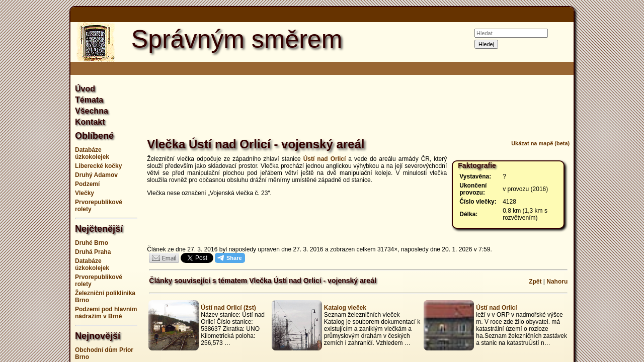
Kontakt (90, 122)
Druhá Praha (93, 252)
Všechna (92, 111)
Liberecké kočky (98, 166)
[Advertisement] (614, 181)
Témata (89, 100)
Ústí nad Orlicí (325, 159)
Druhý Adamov (96, 175)
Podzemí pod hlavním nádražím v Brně (106, 313)
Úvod (85, 89)
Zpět (535, 282)
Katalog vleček (345, 308)
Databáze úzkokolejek (92, 153)
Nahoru (557, 282)
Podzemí (87, 184)
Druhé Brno (92, 243)
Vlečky (85, 193)
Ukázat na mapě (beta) (540, 143)
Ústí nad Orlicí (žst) (228, 308)
